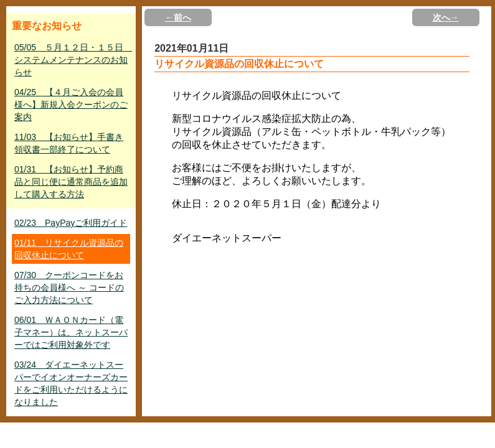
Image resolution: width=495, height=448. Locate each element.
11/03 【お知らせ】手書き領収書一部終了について (69, 143)
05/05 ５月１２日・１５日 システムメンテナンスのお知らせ (72, 60)
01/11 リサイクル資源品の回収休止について (69, 249)
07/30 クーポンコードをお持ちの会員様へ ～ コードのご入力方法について (69, 287)
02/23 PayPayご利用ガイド (71, 223)
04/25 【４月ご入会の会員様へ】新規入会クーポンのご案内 (71, 105)
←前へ (178, 17)
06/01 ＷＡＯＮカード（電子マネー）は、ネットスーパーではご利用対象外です (71, 332)
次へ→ (446, 17)
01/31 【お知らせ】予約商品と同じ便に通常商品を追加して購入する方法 (71, 182)
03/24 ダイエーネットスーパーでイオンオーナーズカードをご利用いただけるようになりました (71, 383)
